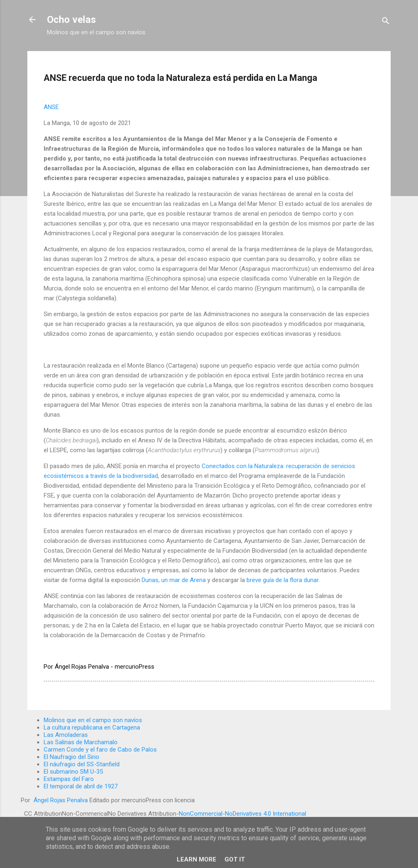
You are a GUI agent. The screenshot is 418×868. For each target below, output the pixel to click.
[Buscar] (386, 22)
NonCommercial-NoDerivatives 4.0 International (242, 814)
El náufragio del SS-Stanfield (82, 764)
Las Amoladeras (66, 735)
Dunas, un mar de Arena (174, 580)
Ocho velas (71, 20)
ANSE (51, 107)
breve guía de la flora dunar (282, 580)
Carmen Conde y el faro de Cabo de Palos (100, 750)
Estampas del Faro (69, 779)
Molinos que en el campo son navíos (93, 720)
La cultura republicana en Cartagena (92, 727)
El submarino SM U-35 (73, 772)
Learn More (197, 859)
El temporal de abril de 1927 (81, 786)
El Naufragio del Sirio (71, 757)
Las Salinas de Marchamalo (81, 742)
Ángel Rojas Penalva (60, 800)
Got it (235, 859)
